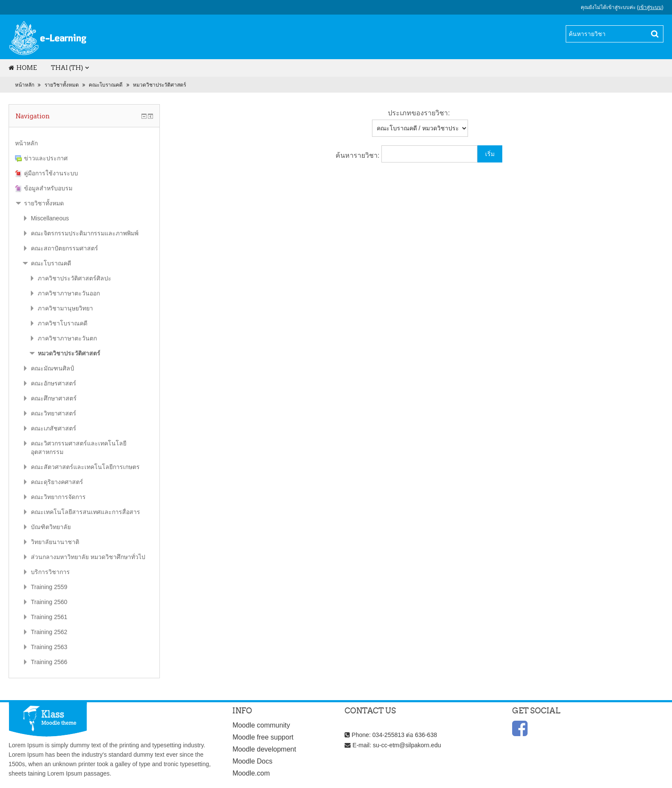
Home (23, 68)
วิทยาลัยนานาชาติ (55, 542)
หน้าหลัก (25, 85)
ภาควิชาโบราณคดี (63, 323)
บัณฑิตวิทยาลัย (51, 527)
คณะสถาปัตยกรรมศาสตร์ (64, 248)
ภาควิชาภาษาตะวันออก (69, 293)
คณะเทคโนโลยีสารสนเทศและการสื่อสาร (85, 512)
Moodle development (264, 749)
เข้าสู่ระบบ (650, 7)
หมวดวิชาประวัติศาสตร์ (159, 85)
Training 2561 (49, 617)
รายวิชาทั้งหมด (62, 85)
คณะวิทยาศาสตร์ (54, 413)
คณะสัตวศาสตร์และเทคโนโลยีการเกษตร (85, 467)
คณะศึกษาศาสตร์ (54, 398)
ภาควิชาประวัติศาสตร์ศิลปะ (75, 278)
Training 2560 (49, 602)
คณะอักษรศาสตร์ (54, 383)
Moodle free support (263, 737)
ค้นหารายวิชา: (358, 155)
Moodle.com (251, 773)
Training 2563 (49, 647)
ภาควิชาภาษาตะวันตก (67, 338)
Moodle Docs (252, 761)
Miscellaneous (50, 218)
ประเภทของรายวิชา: (419, 113)
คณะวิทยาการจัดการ (58, 497)
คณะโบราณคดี (106, 85)
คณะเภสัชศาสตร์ (54, 428)
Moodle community (261, 725)
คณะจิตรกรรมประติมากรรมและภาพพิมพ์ (85, 233)
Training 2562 (49, 632)
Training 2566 (49, 662)
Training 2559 (49, 587)
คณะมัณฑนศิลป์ (52, 368)
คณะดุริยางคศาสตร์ (57, 482)
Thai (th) (67, 68)
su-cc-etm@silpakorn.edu (407, 745)
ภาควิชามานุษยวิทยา (65, 308)
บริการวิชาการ (50, 572)
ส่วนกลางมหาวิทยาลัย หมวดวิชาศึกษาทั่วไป (88, 557)
